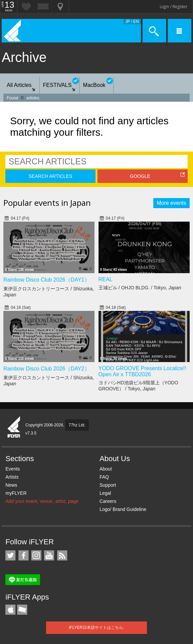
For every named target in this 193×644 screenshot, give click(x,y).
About (106, 469)
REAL (106, 279)
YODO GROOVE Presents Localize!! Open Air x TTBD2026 (142, 371)
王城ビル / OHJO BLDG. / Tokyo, (140, 288)
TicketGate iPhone (22, 610)
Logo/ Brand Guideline (123, 509)
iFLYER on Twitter (10, 555)
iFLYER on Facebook (24, 555)
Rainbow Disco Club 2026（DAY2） (47, 369)
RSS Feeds (62, 555)
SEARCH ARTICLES (50, 176)
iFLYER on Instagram (36, 555)
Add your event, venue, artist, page (42, 501)
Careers (108, 501)
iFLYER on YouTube (49, 555)
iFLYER (14, 427)
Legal (105, 493)
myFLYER (16, 493)
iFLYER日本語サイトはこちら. (96, 627)
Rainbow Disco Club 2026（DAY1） (47, 280)
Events (13, 469)
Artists (12, 477)
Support (108, 485)
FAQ (104, 477)
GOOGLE (140, 176)
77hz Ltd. (77, 425)
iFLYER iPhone (10, 610)
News (11, 485)
